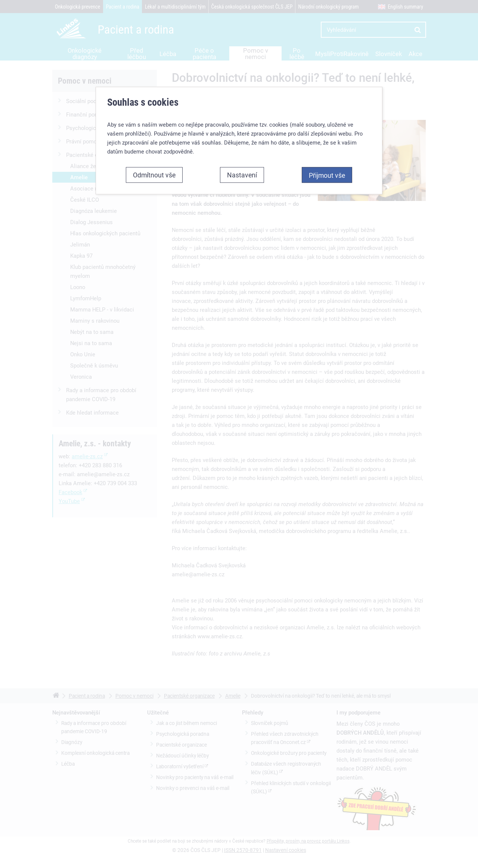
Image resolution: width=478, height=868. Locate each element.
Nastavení (242, 175)
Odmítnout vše (154, 175)
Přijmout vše (327, 175)
